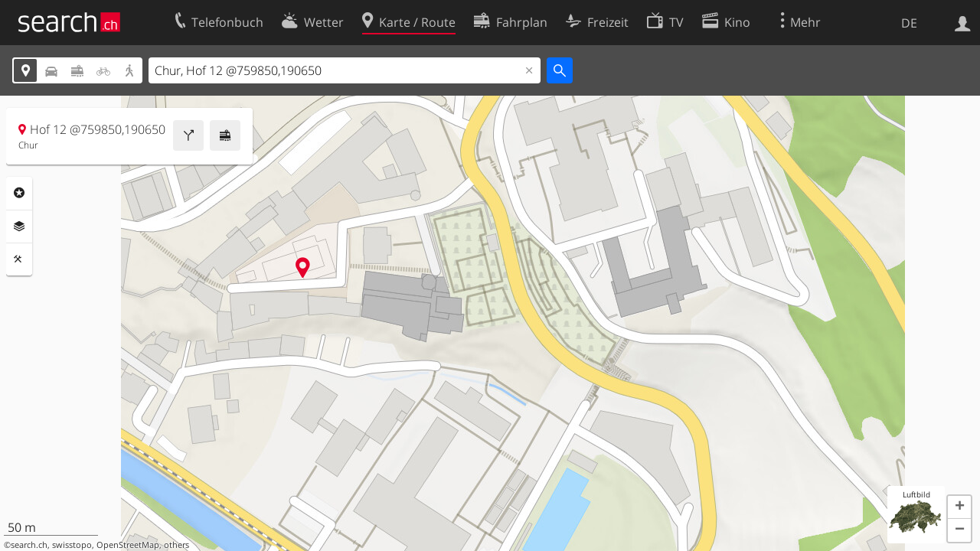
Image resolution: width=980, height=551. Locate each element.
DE (909, 23)
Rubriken (19, 193)
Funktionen (19, 259)
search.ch (29, 545)
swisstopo (72, 545)
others (176, 545)
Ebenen (19, 227)
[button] (959, 507)
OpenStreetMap (128, 545)
